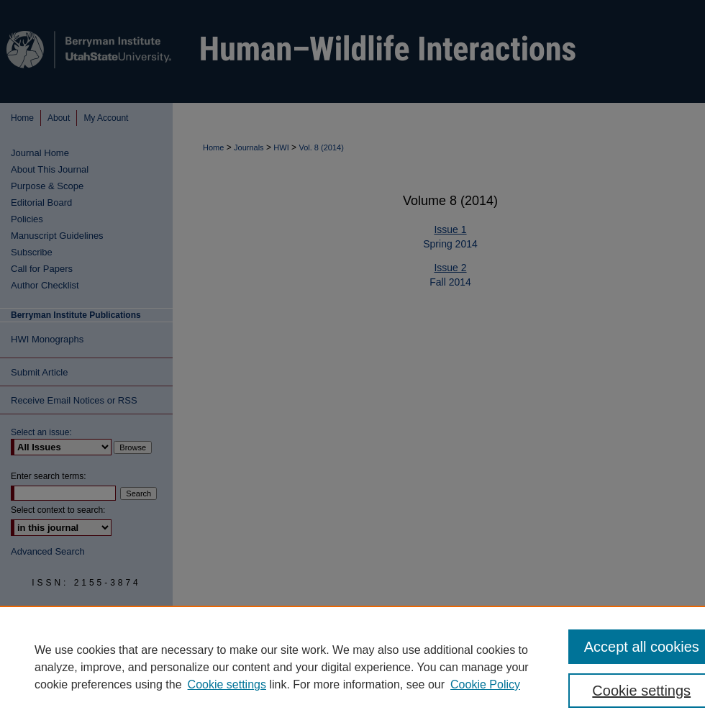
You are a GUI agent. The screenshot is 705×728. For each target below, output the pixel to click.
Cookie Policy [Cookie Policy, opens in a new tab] (485, 684)
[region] (352, 667)
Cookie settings (227, 684)
